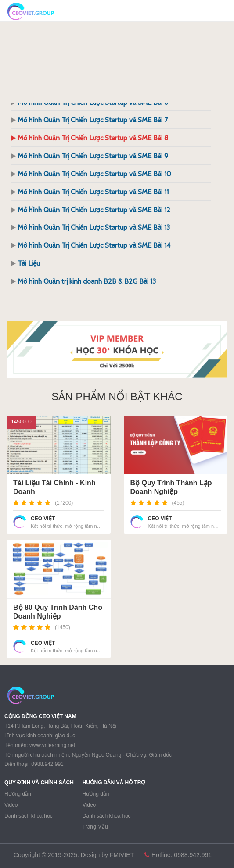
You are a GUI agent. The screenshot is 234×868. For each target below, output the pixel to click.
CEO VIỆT (43, 519)
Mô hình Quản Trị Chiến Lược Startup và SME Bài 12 (94, 210)
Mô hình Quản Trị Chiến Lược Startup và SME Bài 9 (93, 156)
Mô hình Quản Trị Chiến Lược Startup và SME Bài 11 (93, 192)
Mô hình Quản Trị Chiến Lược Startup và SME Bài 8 (93, 138)
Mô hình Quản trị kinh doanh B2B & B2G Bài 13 (87, 281)
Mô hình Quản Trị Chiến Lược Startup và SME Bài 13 (94, 227)
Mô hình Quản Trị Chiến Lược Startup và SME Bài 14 (94, 245)
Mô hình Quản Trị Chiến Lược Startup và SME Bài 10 (94, 174)
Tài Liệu (29, 263)
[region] (117, 349)
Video (11, 805)
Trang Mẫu (95, 827)
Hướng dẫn (18, 794)
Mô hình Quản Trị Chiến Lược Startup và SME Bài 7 (93, 120)
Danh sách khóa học (29, 816)
